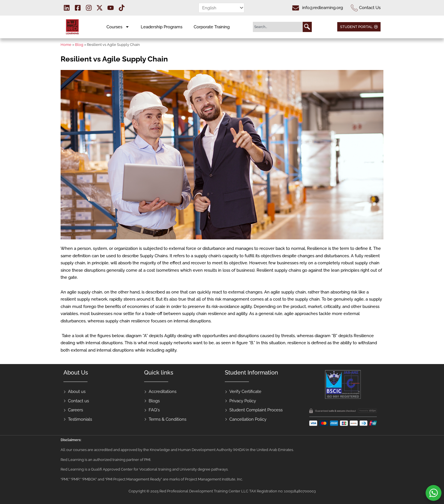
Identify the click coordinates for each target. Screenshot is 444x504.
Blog (79, 45)
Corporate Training (212, 27)
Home (66, 45)
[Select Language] (221, 8)
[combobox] (278, 27)
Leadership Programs (162, 27)
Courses (118, 27)
